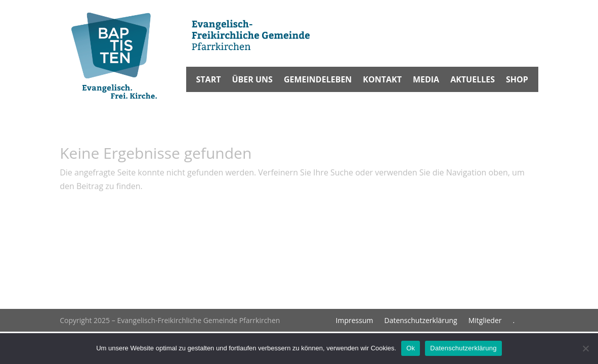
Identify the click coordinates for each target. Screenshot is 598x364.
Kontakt (382, 80)
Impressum (355, 321)
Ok (411, 348)
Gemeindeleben (318, 80)
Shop (517, 80)
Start (209, 80)
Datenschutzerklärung (420, 321)
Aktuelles (473, 80)
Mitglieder (485, 321)
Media (426, 80)
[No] (585, 348)
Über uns (252, 80)
